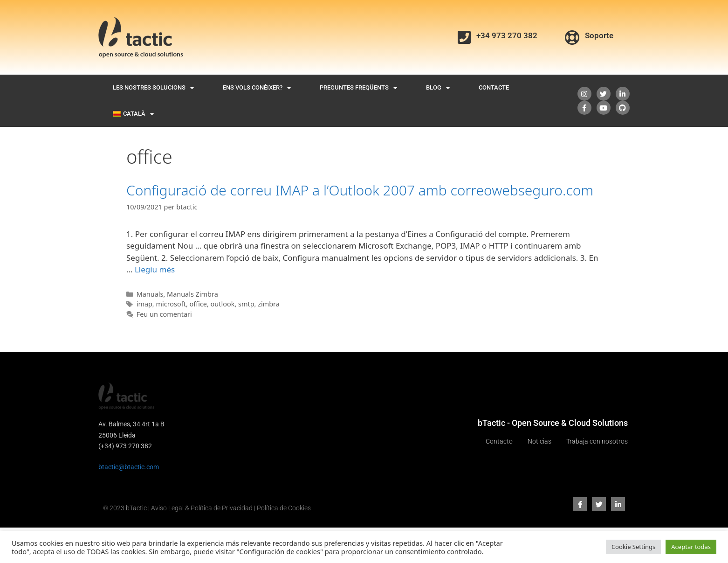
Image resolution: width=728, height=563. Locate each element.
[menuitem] (133, 114)
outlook (223, 304)
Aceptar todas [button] (691, 547)
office (198, 304)
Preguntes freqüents (358, 88)
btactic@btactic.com (129, 467)
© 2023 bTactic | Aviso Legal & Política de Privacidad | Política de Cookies (207, 508)
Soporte (599, 35)
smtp (246, 304)
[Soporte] (572, 37)
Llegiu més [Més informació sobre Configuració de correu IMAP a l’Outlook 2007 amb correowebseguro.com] (155, 269)
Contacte (494, 87)
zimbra (269, 304)
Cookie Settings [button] (633, 547)
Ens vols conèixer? (257, 88)
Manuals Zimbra (192, 294)
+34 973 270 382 (507, 35)
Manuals (150, 294)
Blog (438, 88)
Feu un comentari (164, 314)
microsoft (171, 304)
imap (144, 304)
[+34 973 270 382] (464, 37)
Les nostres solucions (153, 88)
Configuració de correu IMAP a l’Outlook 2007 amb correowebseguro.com (360, 190)
